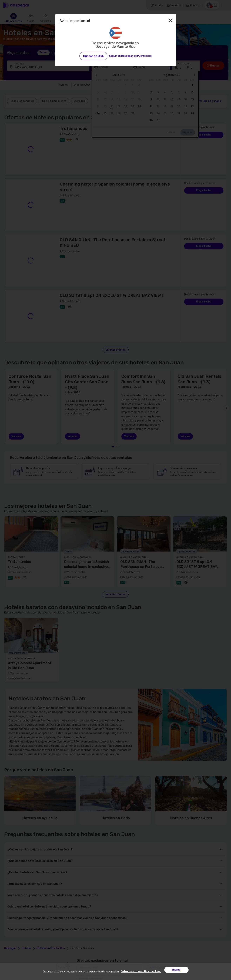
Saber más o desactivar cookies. (141, 972)
